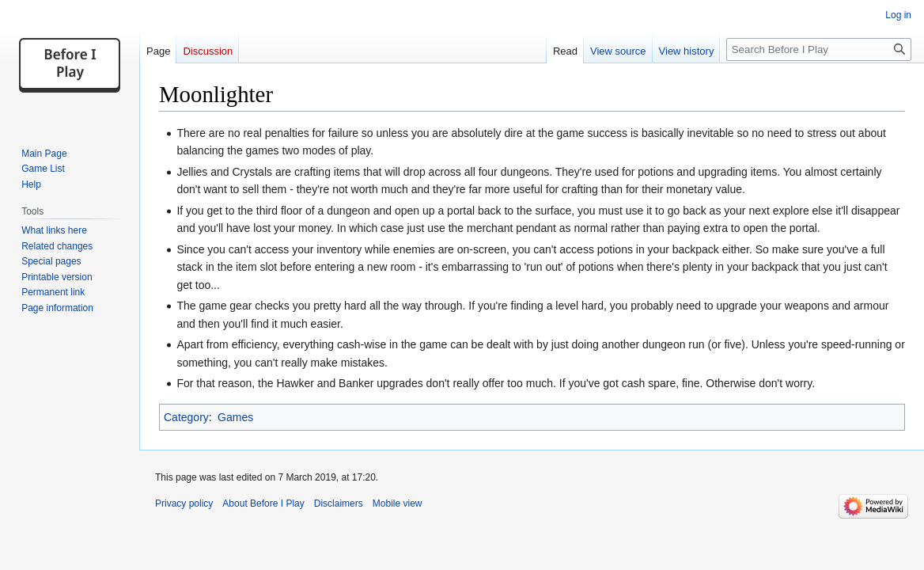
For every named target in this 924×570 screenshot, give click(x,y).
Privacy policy (184, 503)
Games (235, 417)
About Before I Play (263, 503)
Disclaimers (339, 503)
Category (186, 417)
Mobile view (398, 503)
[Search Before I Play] (819, 49)
